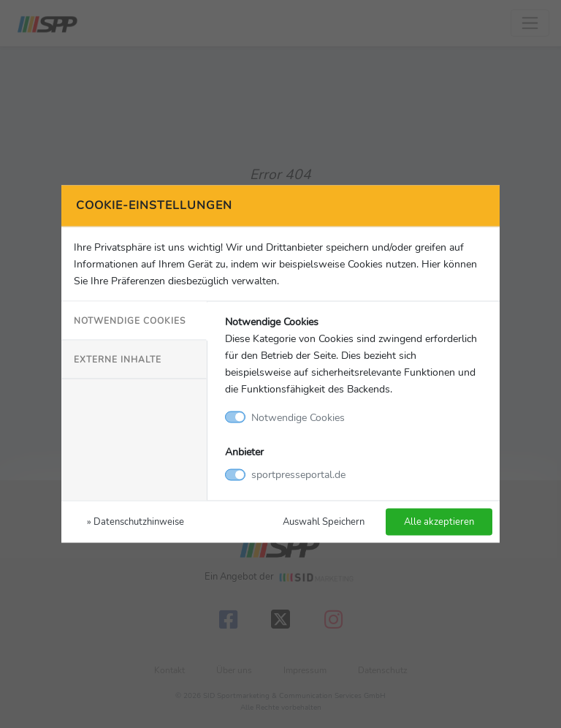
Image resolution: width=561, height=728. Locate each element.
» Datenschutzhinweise (136, 522)
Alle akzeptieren (439, 522)
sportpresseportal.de (298, 474)
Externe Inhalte (118, 359)
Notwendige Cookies (130, 320)
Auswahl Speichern (324, 522)
